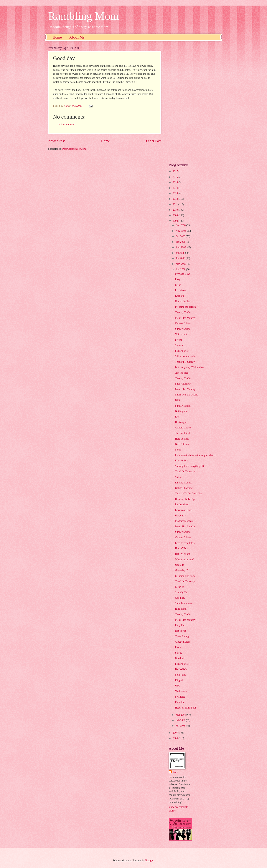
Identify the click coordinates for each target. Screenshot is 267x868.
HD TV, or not (182, 554)
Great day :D (182, 570)
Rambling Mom (84, 16)
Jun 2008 (181, 258)
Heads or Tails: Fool (185, 708)
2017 (175, 171)
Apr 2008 (181, 269)
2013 (175, 193)
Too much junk (183, 433)
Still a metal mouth (185, 356)
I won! (178, 340)
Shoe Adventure (183, 384)
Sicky (178, 477)
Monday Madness (184, 521)
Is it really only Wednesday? (190, 367)
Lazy (178, 279)
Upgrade (179, 565)
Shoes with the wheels (186, 395)
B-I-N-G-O (181, 669)
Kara (175, 772)
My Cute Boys (183, 274)
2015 (175, 182)
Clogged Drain (183, 642)
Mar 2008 (181, 715)
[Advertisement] (194, 102)
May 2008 (181, 264)
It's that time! (182, 504)
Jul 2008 (181, 253)
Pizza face (180, 290)
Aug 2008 (181, 247)
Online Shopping (184, 488)
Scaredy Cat (181, 592)
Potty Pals (180, 625)
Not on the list (182, 301)
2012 (175, 199)
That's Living (182, 636)
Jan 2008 (181, 726)
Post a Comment (66, 124)
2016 (175, 177)
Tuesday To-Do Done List (188, 494)
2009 (175, 215)
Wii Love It (181, 334)
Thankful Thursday (185, 362)
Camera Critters (183, 323)
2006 (175, 738)
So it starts (180, 675)
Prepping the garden (185, 307)
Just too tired (182, 373)
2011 (175, 204)
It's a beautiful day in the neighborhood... (196, 455)
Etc (177, 417)
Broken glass (182, 422)
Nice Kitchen (182, 444)
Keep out (180, 296)
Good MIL (181, 658)
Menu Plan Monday (185, 318)
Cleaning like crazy (185, 576)
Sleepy (179, 653)
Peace (178, 647)
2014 (175, 188)
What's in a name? (184, 559)
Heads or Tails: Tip (185, 499)
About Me (77, 37)
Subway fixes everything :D (189, 466)
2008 (175, 221)
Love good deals (183, 510)
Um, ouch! (181, 516)
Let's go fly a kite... (185, 543)
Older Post (154, 141)
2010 (175, 210)
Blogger (149, 860)
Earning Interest (183, 483)
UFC (178, 686)
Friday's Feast (182, 351)
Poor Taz (180, 702)
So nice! (179, 345)
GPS (177, 400)
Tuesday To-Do (183, 312)
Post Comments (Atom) (74, 149)
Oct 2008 (181, 236)
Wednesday (181, 691)
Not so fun (180, 631)
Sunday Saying (183, 329)
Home (57, 37)
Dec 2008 (181, 225)
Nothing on (181, 411)
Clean (178, 285)
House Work (181, 548)
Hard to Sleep (182, 439)
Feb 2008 (181, 720)
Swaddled (180, 697)
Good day (180, 598)
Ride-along (181, 609)
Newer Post (57, 141)
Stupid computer (184, 603)
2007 (175, 733)
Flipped (179, 680)
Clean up (180, 587)
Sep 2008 (181, 242)
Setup (178, 450)
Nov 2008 (181, 231)
